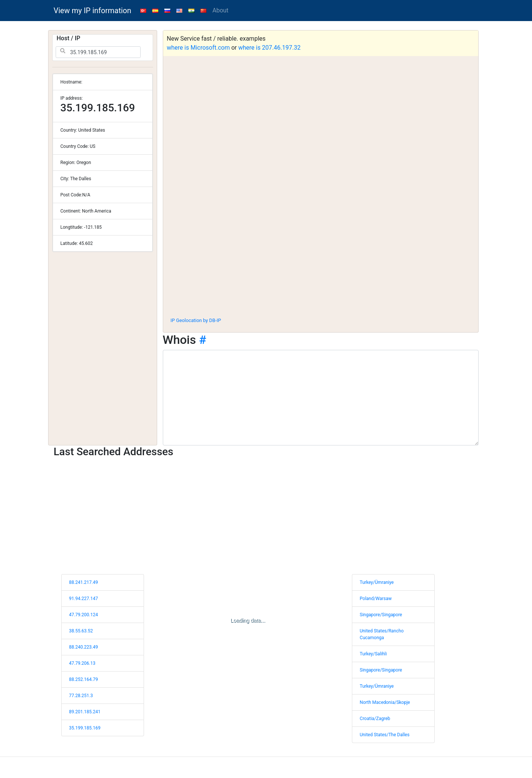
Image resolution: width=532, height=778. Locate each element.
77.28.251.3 (81, 696)
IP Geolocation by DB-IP (196, 320)
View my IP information (93, 11)
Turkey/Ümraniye (377, 582)
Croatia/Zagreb (375, 719)
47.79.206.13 (82, 663)
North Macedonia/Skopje (385, 702)
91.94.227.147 (84, 599)
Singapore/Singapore (381, 615)
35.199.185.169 (85, 728)
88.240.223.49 (84, 647)
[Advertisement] (321, 255)
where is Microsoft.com (199, 48)
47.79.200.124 (84, 615)
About (221, 10)
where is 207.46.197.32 (270, 48)
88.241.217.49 (84, 582)
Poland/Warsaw (376, 599)
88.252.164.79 (84, 679)
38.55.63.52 (81, 631)
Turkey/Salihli (373, 654)
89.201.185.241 (85, 712)
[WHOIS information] (321, 398)
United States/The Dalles (385, 735)
